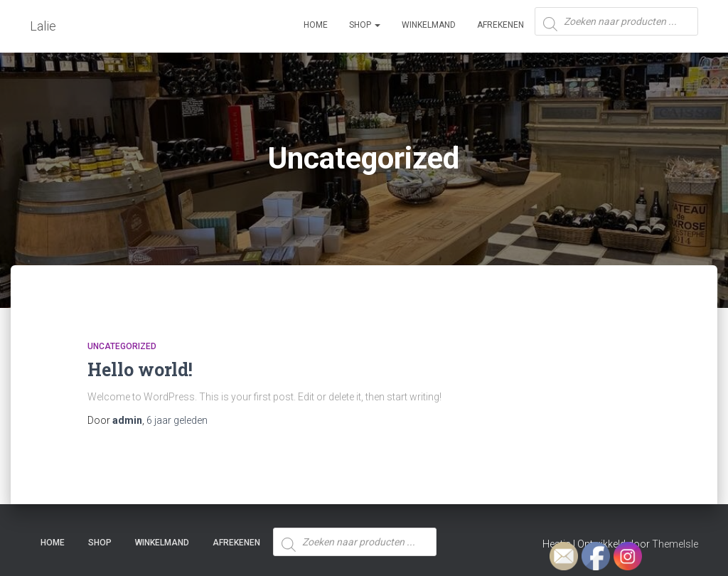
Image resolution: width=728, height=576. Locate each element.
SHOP (365, 25)
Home (316, 25)
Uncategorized (122, 346)
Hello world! (140, 369)
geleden (177, 420)
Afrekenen (500, 25)
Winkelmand (429, 25)
